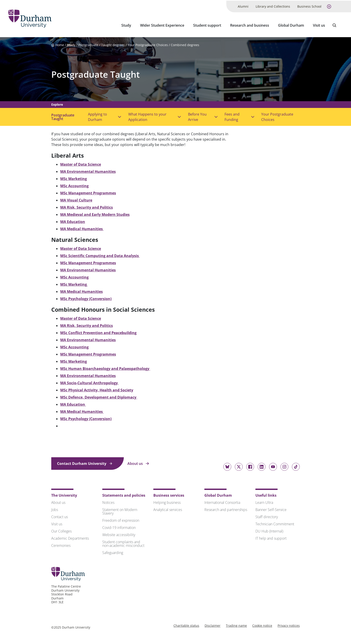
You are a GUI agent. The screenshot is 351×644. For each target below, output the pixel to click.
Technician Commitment (275, 523)
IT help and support (271, 537)
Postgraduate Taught (95, 73)
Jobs (55, 509)
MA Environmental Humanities (88, 375)
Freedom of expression (121, 519)
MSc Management (76, 262)
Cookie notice (262, 624)
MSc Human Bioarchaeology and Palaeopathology (105, 367)
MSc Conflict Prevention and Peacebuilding (98, 332)
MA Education (73, 221)
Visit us (319, 25)
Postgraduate (88, 44)
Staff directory (267, 516)
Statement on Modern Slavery (120, 510)
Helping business (167, 501)
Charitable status (186, 624)
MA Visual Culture (76, 199)
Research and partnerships (226, 509)
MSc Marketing (74, 178)
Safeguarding (113, 552)
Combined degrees (185, 44)
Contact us (60, 516)
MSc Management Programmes (88, 192)
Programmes (104, 262)
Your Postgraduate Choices (148, 44)
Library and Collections (273, 6)
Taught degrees (113, 44)
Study (126, 25)
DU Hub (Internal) (269, 530)
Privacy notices (289, 624)
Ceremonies (61, 544)
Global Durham (291, 25)
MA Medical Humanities (82, 228)
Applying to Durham (97, 116)
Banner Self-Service (271, 509)
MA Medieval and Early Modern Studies (95, 213)
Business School (309, 6)
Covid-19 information (119, 526)
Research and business (250, 25)
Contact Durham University (85, 462)
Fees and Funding (232, 116)
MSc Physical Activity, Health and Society (97, 389)
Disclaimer (213, 624)
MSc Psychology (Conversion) (86, 298)
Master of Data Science (81, 163)
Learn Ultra (264, 501)
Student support (207, 25)
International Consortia (222, 501)
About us (138, 462)
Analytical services (168, 509)
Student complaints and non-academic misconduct (123, 543)
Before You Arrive (197, 116)
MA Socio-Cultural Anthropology (89, 382)
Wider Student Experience (162, 25)
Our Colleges (61, 530)
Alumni (243, 6)
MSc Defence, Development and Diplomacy (99, 396)
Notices (108, 501)
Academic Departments (70, 537)
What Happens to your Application (147, 116)
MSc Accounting (74, 185)
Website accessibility (119, 534)
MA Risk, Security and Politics (87, 206)
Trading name (236, 624)
